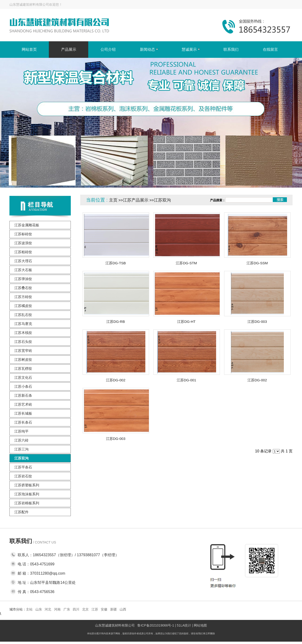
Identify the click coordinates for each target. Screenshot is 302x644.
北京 (85, 609)
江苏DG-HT (186, 322)
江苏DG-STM (186, 263)
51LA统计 (184, 625)
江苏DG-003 (257, 322)
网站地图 (200, 625)
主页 (113, 200)
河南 (57, 609)
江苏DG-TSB (116, 263)
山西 (123, 609)
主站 (29, 609)
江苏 (95, 609)
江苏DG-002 (116, 380)
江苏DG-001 (187, 380)
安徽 (104, 609)
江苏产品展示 (136, 200)
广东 (67, 609)
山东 (39, 609)
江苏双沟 (162, 200)
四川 (76, 609)
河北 (48, 609)
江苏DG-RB (116, 322)
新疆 (113, 609)
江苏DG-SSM (257, 263)
